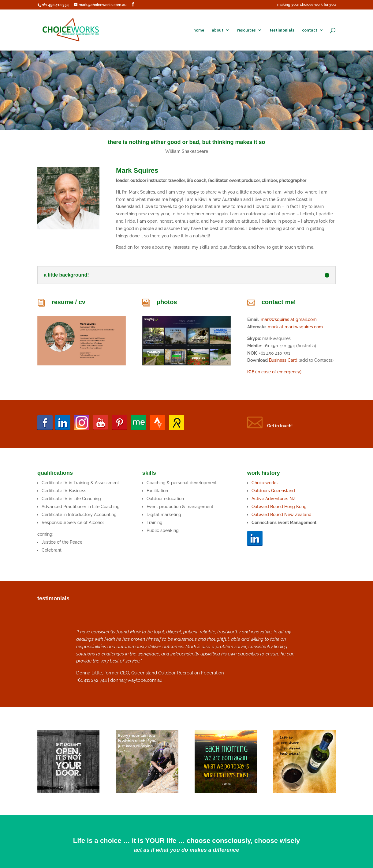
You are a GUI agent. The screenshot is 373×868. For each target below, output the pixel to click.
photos (167, 302)
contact (310, 30)
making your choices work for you (306, 5)
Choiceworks (265, 483)
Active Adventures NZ (274, 499)
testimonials (282, 30)
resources (246, 30)
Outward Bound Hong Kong (280, 507)
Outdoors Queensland (273, 491)
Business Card (283, 360)
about (218, 30)
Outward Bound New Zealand (282, 515)
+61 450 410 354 (55, 5)
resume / (65, 302)
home (199, 30)
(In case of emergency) (274, 372)
